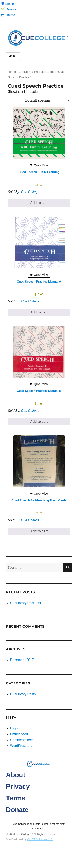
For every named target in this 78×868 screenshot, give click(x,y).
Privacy (18, 786)
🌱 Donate (9, 9)
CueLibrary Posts (23, 694)
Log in (15, 728)
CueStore (25, 72)
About (16, 775)
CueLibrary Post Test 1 (27, 603)
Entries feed (19, 734)
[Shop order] (47, 100)
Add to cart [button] (39, 203)
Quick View (39, 165)
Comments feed (22, 740)
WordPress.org (21, 746)
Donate (17, 810)
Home (12, 72)
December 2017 (22, 660)
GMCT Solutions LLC (40, 839)
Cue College (30, 192)
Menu (13, 56)
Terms (16, 798)
